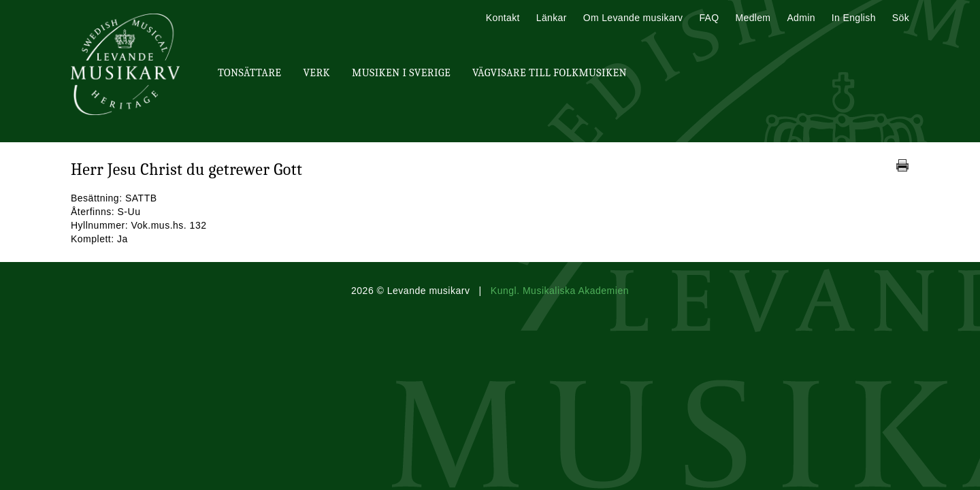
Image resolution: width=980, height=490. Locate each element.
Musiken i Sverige (401, 73)
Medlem (753, 18)
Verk (316, 73)
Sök (901, 18)
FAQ (709, 18)
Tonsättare (249, 73)
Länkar (552, 18)
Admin (801, 18)
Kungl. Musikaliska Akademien (560, 291)
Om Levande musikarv (633, 18)
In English (854, 18)
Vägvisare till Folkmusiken (550, 73)
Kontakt (503, 18)
